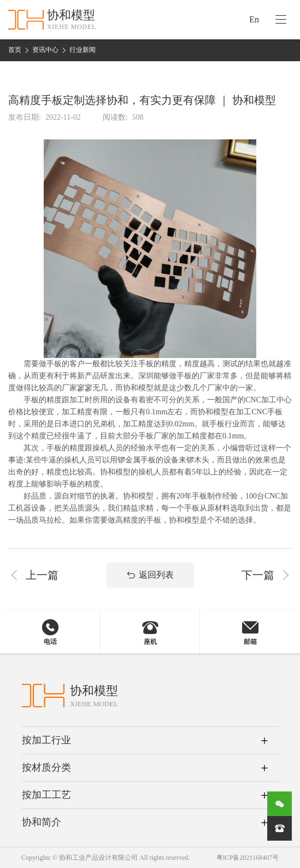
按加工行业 (46, 740)
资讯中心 (45, 50)
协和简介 (42, 822)
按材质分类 (46, 767)
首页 (15, 50)
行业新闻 (83, 50)
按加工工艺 (46, 795)
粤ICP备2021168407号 (248, 858)
